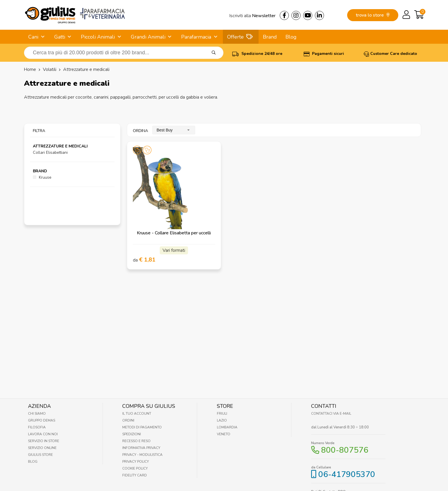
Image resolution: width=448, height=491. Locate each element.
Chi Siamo (37, 414)
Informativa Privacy (141, 448)
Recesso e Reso (136, 441)
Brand (270, 37)
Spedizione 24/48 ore (257, 54)
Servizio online (42, 448)
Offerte (235, 37)
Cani (33, 37)
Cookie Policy (135, 468)
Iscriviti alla (252, 16)
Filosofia (37, 427)
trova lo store (373, 15)
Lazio (222, 420)
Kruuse (42, 177)
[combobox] (174, 130)
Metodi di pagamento (142, 427)
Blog (291, 37)
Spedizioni (132, 434)
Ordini (128, 420)
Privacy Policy (136, 462)
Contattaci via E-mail (331, 414)
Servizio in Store (44, 441)
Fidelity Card (135, 475)
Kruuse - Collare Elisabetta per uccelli (174, 233)
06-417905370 (347, 474)
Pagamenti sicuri (324, 54)
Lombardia (227, 427)
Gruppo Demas (42, 420)
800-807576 (345, 450)
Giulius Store (40, 455)
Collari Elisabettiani (50, 152)
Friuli (222, 414)
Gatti (60, 37)
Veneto (224, 434)
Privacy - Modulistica (142, 455)
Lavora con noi (43, 434)
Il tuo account (137, 414)
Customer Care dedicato (390, 54)
